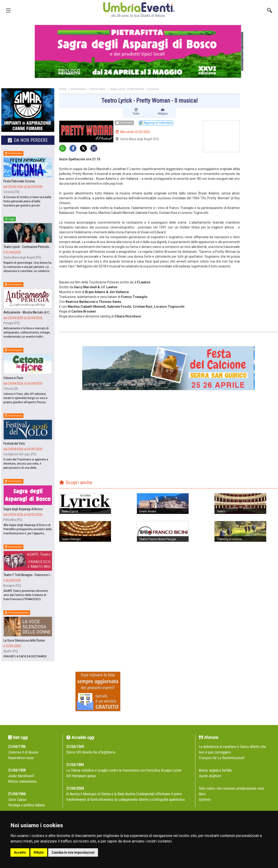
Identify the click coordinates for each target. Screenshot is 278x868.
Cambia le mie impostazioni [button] (73, 852)
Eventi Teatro (98, 89)
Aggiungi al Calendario (156, 123)
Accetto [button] (20, 852)
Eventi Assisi (78, 89)
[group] (139, 51)
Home (63, 89)
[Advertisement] (261, 106)
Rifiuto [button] (39, 852)
